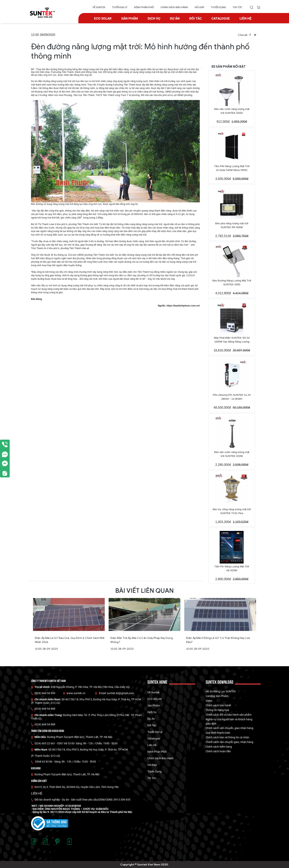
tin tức (237, 7)
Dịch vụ (154, 18)
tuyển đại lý (120, 7)
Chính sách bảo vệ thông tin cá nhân (227, 737)
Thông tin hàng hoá (217, 710)
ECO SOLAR (103, 18)
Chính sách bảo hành (218, 705)
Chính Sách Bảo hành (174, 7)
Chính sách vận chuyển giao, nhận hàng (229, 742)
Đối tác (196, 18)
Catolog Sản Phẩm (217, 696)
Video (209, 701)
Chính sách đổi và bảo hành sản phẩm (228, 715)
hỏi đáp (199, 7)
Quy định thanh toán (218, 733)
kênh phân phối (144, 7)
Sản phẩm (130, 18)
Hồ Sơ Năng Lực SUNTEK (221, 691)
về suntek (99, 7)
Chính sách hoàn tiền (218, 751)
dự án (175, 18)
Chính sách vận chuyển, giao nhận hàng (229, 728)
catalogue (221, 18)
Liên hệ (246, 18)
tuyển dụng (218, 7)
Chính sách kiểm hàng (219, 747)
